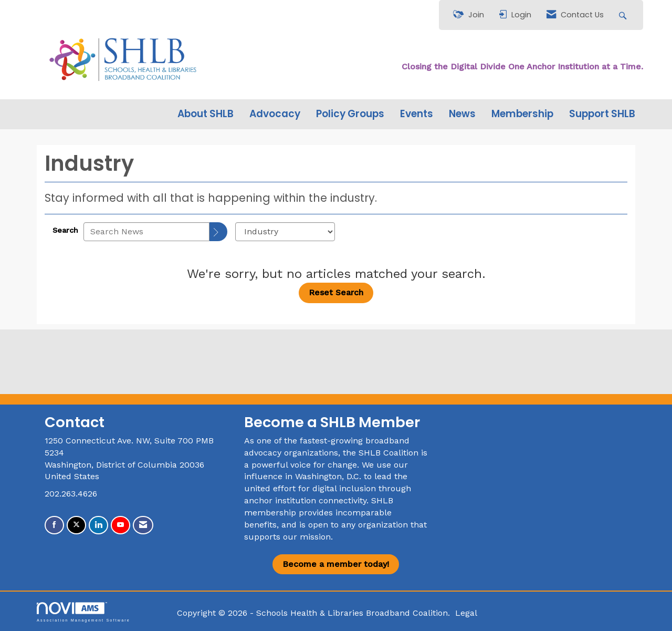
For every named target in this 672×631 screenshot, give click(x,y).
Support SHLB (602, 114)
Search (65, 230)
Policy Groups (350, 114)
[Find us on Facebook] (54, 525)
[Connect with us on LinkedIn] (98, 525)
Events (417, 114)
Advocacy (275, 114)
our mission (307, 537)
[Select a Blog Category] (285, 232)
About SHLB (206, 114)
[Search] (218, 232)
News (462, 114)
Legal (466, 613)
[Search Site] (624, 15)
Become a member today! (336, 564)
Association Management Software (83, 612)
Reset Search (336, 292)
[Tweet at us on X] (76, 525)
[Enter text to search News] (146, 232)
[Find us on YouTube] (120, 525)
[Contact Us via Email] (143, 525)
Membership (522, 114)
